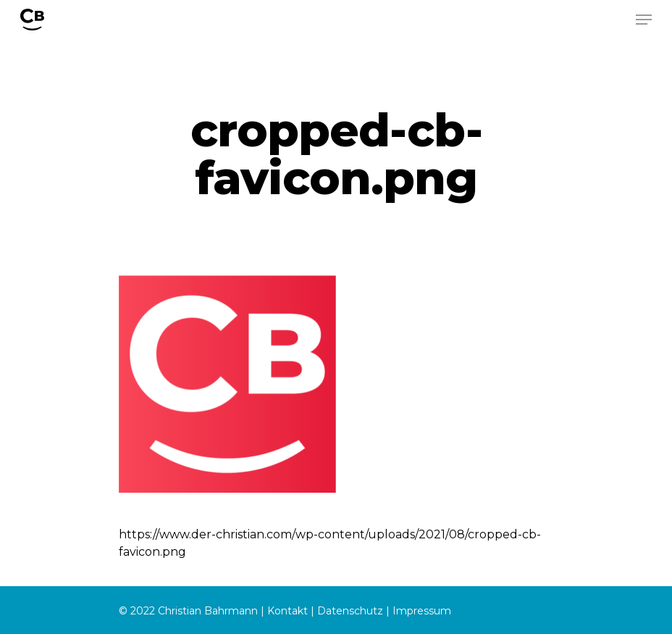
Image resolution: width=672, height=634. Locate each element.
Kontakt (287, 611)
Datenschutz (350, 611)
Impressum (422, 611)
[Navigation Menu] (644, 20)
